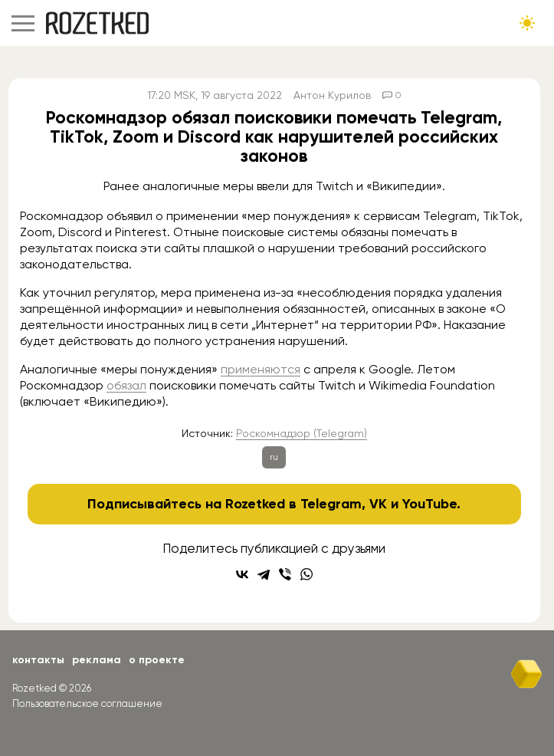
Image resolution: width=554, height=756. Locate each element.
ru (274, 457)
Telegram (331, 504)
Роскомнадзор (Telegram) (302, 433)
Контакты (38, 660)
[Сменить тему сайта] (527, 23)
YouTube (429, 504)
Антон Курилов (332, 95)
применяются (261, 369)
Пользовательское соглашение (87, 703)
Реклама (97, 660)
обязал (126, 385)
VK (378, 504)
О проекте (157, 660)
